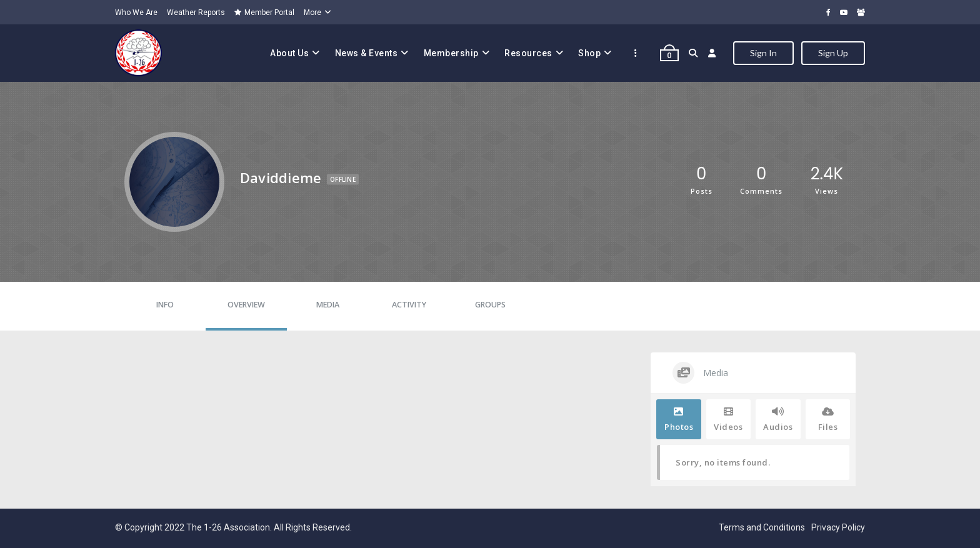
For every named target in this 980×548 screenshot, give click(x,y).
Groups (490, 305)
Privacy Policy (838, 527)
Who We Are (136, 12)
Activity (409, 305)
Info (165, 305)
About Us (289, 53)
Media (328, 305)
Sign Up (833, 53)
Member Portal (264, 12)
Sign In (763, 53)
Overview (246, 305)
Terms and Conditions (762, 527)
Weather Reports (196, 12)
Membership (451, 53)
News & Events (367, 53)
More (312, 12)
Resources (528, 53)
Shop (589, 53)
